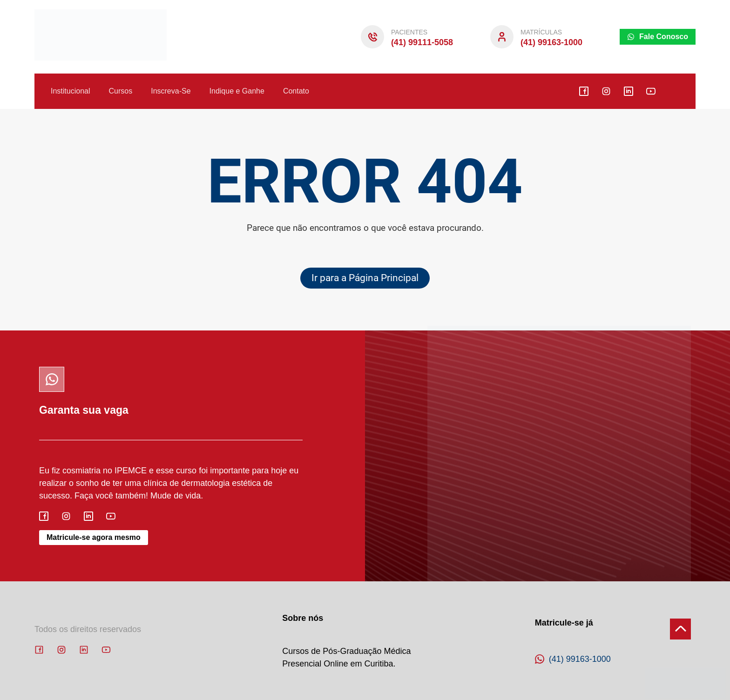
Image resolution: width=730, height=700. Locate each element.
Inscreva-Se (171, 91)
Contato (296, 91)
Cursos (121, 91)
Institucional (71, 91)
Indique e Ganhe (237, 91)
